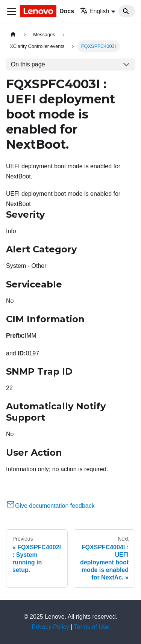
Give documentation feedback (50, 506)
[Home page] (13, 35)
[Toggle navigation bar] (12, 11)
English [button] (95, 11)
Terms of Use (92, 627)
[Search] (127, 11)
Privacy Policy (50, 627)
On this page (28, 64)
